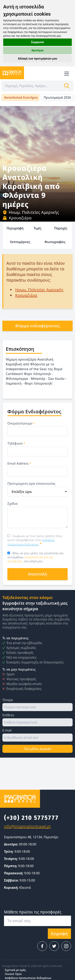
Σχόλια (12, 504)
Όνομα (8, 700)
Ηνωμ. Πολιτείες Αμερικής (31, 212)
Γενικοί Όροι (13, 974)
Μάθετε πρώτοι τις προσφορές (33, 912)
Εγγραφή (59, 934)
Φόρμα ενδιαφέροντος (37, 326)
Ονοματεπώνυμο (21, 423)
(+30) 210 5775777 (31, 818)
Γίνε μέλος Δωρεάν (37, 749)
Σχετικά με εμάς (15, 970)
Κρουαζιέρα (17, 218)
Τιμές (37, 228)
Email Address (19, 463)
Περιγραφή (15, 228)
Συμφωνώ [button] (37, 42)
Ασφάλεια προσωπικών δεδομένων (28, 978)
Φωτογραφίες (55, 242)
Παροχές (61, 228)
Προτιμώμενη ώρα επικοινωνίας (31, 483)
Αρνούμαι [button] (37, 50)
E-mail (7, 730)
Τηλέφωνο (16, 443)
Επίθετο (8, 715)
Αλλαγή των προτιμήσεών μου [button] (38, 59)
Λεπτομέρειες (20, 242)
